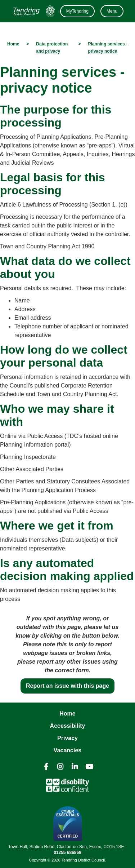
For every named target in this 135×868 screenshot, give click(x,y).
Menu (112, 11)
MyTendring (77, 11)
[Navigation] (33, 11)
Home (67, 714)
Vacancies (67, 750)
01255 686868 (67, 852)
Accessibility (68, 726)
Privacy (67, 738)
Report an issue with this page (67, 686)
